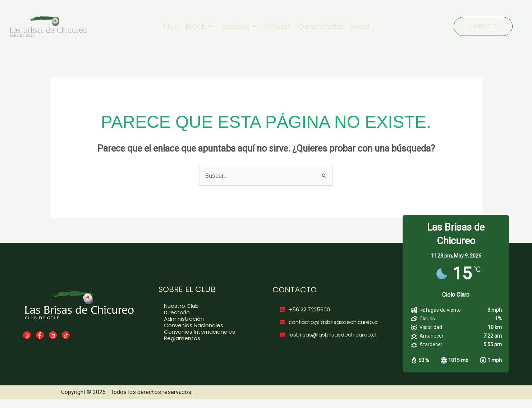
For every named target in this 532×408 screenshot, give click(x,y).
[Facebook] (40, 335)
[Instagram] (27, 335)
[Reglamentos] (203, 338)
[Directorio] (203, 312)
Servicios (239, 27)
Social (360, 27)
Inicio (171, 27)
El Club (199, 27)
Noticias (278, 27)
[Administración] (203, 319)
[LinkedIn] (53, 335)
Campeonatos (321, 27)
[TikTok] (66, 335)
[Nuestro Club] (203, 306)
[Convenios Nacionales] (203, 325)
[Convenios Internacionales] (203, 332)
